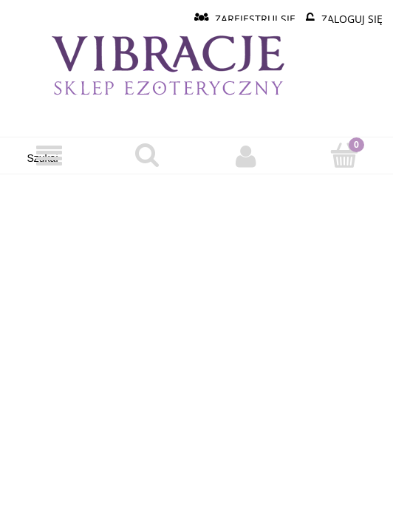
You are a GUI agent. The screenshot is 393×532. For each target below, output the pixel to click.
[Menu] (49, 156)
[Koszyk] (344, 155)
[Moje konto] (246, 156)
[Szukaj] (147, 155)
